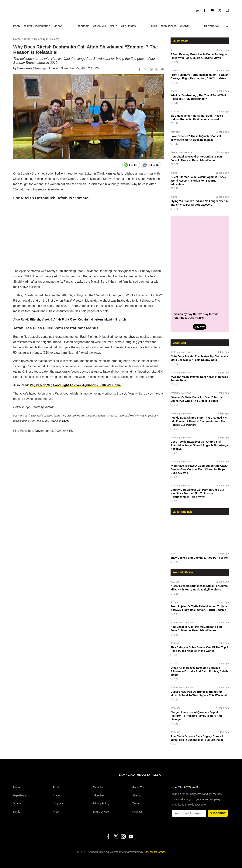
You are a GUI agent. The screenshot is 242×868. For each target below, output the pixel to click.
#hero (173, 554)
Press (56, 812)
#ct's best (175, 50)
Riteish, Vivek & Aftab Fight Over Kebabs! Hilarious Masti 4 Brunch (78, 319)
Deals (114, 26)
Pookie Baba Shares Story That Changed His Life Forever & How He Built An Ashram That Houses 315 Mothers (199, 421)
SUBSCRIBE (218, 813)
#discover (175, 643)
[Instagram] (227, 11)
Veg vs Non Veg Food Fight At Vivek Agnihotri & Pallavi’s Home (75, 385)
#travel (174, 91)
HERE (66, 421)
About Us (98, 787)
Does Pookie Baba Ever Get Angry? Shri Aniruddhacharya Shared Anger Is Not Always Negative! (199, 445)
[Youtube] (212, 11)
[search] (226, 26)
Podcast (137, 812)
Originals (100, 26)
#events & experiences (182, 152)
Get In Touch (140, 787)
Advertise (98, 795)
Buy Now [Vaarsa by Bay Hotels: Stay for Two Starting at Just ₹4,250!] (200, 327)
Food (17, 26)
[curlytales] (25, 779)
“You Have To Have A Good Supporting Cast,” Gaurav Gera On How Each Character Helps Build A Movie (199, 469)
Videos (58, 26)
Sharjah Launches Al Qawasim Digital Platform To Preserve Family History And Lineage (196, 716)
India (154, 26)
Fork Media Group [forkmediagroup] (155, 852)
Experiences (21, 795)
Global (185, 26)
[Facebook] (205, 11)
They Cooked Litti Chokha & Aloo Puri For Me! (200, 558)
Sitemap (137, 795)
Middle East (169, 26)
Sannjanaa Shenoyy (31, 68)
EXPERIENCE (43, 26)
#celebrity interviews (181, 352)
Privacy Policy (101, 803)
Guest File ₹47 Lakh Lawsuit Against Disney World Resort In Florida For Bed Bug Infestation (198, 181)
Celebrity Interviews (47, 39)
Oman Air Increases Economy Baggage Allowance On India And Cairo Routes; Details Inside (199, 671)
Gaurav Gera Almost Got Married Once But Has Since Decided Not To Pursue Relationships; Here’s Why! (197, 493)
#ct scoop (175, 71)
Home (17, 39)
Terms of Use (101, 812)
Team (136, 803)
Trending (84, 26)
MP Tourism (211, 26)
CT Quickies (128, 26)
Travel (28, 26)
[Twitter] (220, 11)
